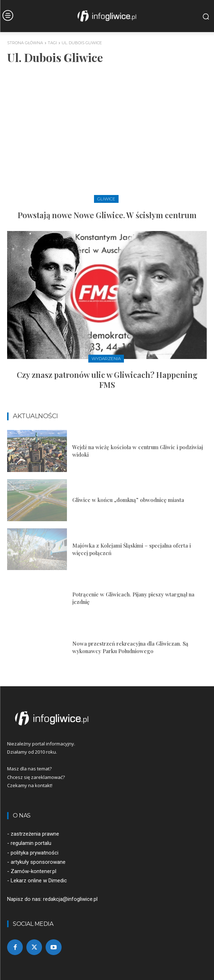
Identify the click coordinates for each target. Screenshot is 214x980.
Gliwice (106, 199)
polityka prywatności (35, 853)
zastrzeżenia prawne (35, 834)
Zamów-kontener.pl (33, 871)
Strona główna (25, 43)
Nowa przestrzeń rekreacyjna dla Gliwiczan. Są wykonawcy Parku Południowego (130, 647)
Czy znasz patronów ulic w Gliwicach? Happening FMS (107, 380)
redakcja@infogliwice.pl (70, 899)
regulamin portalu (31, 843)
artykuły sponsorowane (38, 862)
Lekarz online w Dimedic (39, 881)
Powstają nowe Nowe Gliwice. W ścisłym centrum (107, 215)
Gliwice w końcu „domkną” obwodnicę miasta (128, 500)
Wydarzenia (106, 358)
